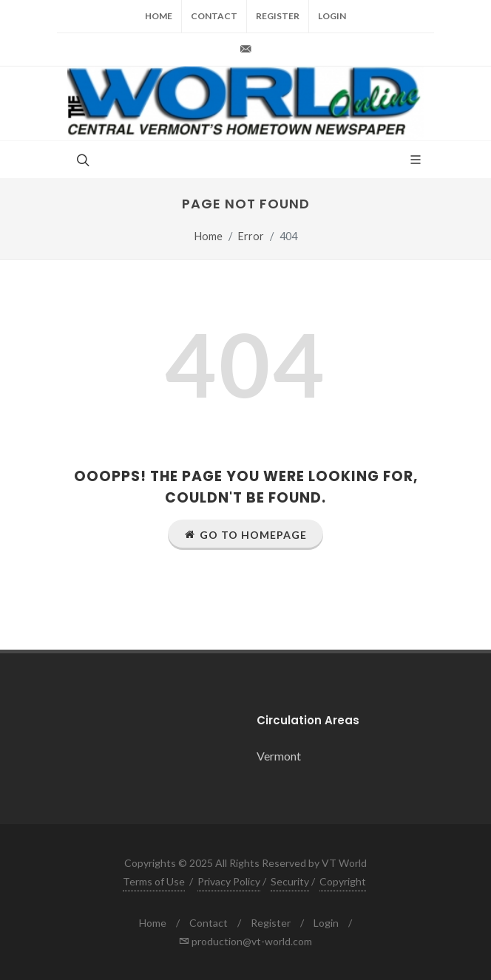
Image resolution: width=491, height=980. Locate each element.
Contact (214, 16)
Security (290, 881)
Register (278, 16)
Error (251, 236)
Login (332, 16)
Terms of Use (154, 881)
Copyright (343, 881)
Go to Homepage (245, 534)
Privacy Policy (229, 881)
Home (159, 16)
